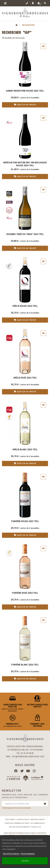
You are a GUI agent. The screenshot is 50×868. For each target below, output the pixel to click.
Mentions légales (38, 820)
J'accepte (25, 861)
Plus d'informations (11, 854)
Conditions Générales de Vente (17, 823)
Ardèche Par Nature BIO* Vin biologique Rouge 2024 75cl (25, 164)
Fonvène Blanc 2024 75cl (25, 665)
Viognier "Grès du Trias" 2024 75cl (25, 234)
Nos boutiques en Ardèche (20, 827)
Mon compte (10, 820)
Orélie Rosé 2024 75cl (25, 378)
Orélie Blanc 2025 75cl (25, 450)
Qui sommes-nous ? (38, 823)
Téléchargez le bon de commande (16, 808)
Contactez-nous (23, 820)
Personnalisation (28, 854)
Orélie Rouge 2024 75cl (25, 306)
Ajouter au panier (25, 105)
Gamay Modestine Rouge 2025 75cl (25, 91)
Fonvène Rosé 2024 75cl (25, 593)
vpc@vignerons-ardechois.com (28, 757)
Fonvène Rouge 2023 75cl (25, 521)
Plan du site (36, 827)
